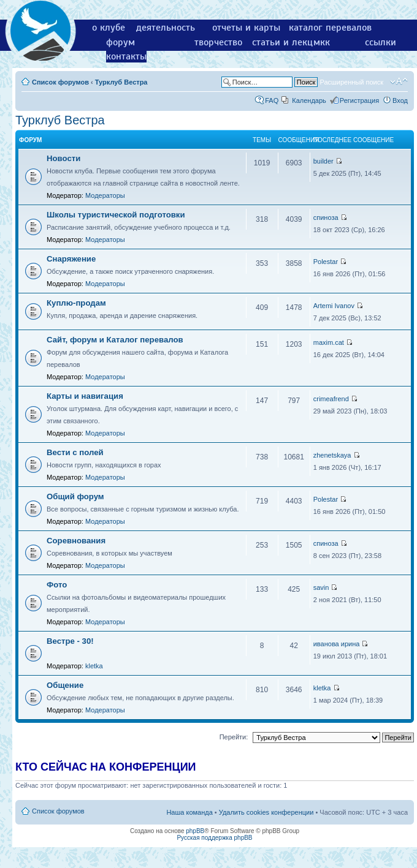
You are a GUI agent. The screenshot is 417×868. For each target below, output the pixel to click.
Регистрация (359, 100)
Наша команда (189, 812)
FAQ (272, 100)
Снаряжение (71, 259)
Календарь (309, 100)
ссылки (381, 42)
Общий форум (75, 496)
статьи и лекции (288, 42)
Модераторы (105, 195)
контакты (126, 56)
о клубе (109, 28)
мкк (322, 42)
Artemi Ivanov (334, 306)
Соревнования (76, 541)
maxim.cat (329, 342)
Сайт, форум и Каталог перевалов (115, 340)
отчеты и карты (246, 28)
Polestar (326, 262)
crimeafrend (331, 399)
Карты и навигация (85, 396)
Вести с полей (75, 452)
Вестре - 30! (70, 641)
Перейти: (234, 737)
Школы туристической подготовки (116, 215)
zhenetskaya (332, 455)
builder (323, 161)
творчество (218, 42)
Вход (400, 100)
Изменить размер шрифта (399, 81)
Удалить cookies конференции (266, 812)
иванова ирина (337, 644)
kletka (94, 666)
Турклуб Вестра (121, 82)
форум (121, 42)
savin (321, 587)
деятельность (166, 28)
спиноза (326, 217)
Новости (63, 158)
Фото (57, 585)
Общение (65, 685)
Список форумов (60, 82)
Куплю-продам (76, 303)
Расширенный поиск (351, 82)
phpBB (195, 831)
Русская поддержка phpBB (214, 838)
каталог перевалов (330, 28)
